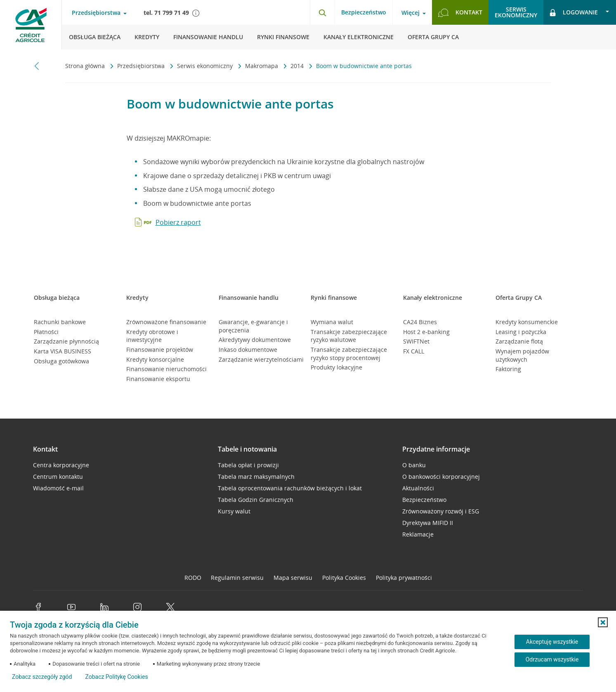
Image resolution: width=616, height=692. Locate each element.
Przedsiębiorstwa (142, 66)
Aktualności (418, 488)
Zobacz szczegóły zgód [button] (42, 677)
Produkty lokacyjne (336, 367)
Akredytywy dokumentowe (255, 340)
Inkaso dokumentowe (248, 350)
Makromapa (262, 66)
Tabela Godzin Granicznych (256, 500)
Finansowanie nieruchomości (166, 369)
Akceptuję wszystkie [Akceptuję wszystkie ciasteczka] (552, 642)
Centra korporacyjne (61, 465)
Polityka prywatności (404, 578)
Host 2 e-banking (426, 332)
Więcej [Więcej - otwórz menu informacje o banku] (411, 13)
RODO (193, 578)
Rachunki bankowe (60, 322)
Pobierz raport (178, 222)
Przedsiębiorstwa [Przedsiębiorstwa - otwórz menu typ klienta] (96, 13)
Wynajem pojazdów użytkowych (522, 355)
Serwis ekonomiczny (206, 66)
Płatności (46, 332)
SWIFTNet (416, 341)
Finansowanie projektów (160, 350)
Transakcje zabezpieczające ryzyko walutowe (349, 336)
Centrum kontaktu (58, 477)
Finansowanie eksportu (158, 379)
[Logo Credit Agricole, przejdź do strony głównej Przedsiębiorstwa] (31, 25)
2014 (298, 66)
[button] (603, 622)
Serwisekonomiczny (516, 12)
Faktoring (508, 369)
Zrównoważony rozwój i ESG (441, 511)
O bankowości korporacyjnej (441, 477)
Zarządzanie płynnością (66, 341)
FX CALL (414, 351)
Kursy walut (234, 511)
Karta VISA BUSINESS (63, 351)
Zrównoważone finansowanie (166, 322)
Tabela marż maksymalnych (256, 477)
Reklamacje (418, 534)
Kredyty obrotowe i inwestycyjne (152, 336)
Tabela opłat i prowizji (248, 465)
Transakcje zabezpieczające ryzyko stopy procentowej (349, 354)
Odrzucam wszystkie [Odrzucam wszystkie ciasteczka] (552, 659)
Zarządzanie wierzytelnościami (261, 359)
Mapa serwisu (293, 578)
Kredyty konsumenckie (527, 322)
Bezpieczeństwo (364, 12)
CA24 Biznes (420, 322)
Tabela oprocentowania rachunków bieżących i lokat (290, 488)
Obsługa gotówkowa (61, 361)
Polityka (344, 578)
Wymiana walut (332, 322)
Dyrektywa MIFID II (428, 523)
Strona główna (86, 66)
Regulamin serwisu (237, 578)
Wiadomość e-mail (58, 488)
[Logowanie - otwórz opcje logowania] (580, 12)
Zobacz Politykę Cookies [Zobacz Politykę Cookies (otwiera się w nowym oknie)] (116, 677)
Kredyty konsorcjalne (155, 359)
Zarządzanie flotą (519, 341)
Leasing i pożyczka (521, 332)
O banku (414, 465)
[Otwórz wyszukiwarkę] (322, 12)
